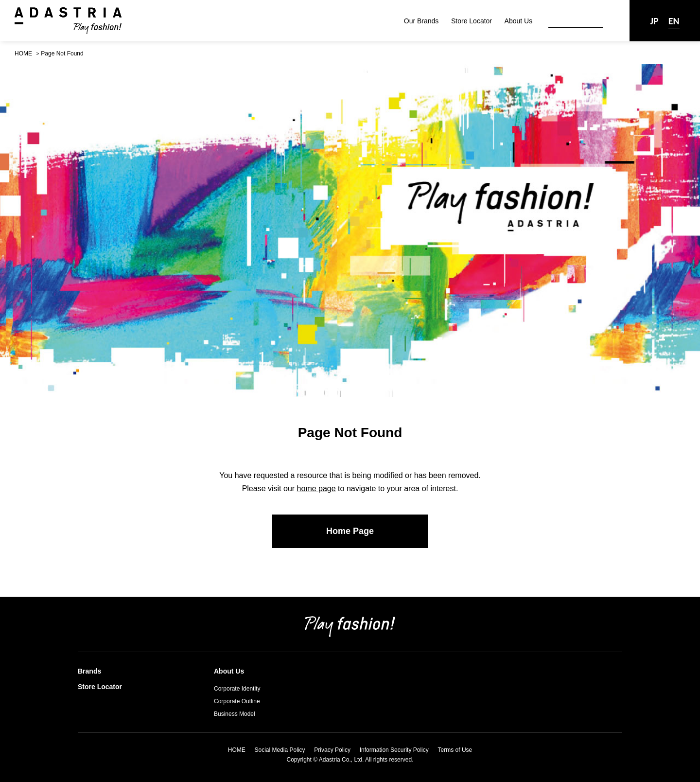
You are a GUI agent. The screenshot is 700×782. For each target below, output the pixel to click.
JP (654, 21)
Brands (89, 671)
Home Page (350, 531)
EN (674, 21)
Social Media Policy (280, 750)
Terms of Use (455, 750)
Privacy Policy (332, 750)
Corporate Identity (237, 689)
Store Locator (472, 21)
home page (316, 489)
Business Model (235, 714)
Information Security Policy (394, 750)
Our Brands (421, 21)
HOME (23, 53)
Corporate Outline (237, 701)
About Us (519, 21)
